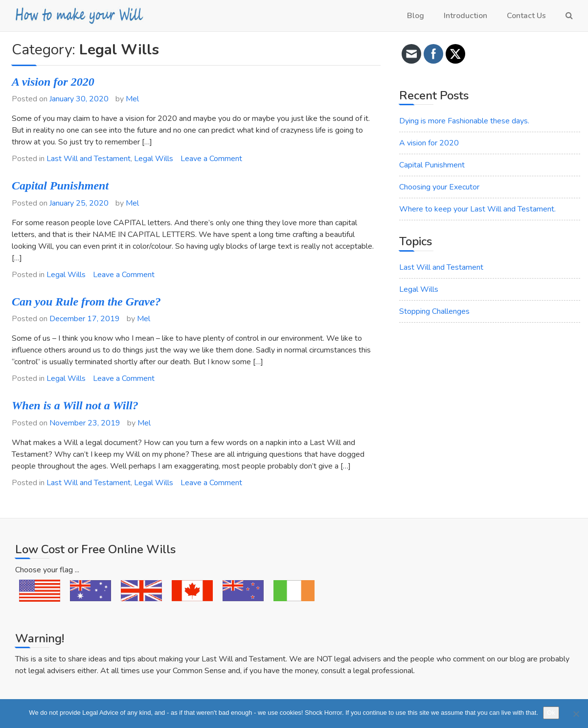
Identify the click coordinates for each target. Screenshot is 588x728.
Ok (551, 713)
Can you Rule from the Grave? (86, 302)
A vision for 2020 (53, 82)
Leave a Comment (211, 159)
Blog (416, 16)
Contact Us (526, 16)
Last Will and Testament (89, 159)
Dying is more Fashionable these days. (464, 121)
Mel (132, 99)
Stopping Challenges (434, 311)
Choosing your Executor (439, 187)
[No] (576, 714)
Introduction (465, 16)
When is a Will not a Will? (75, 405)
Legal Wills (154, 159)
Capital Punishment (60, 186)
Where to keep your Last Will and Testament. (477, 209)
